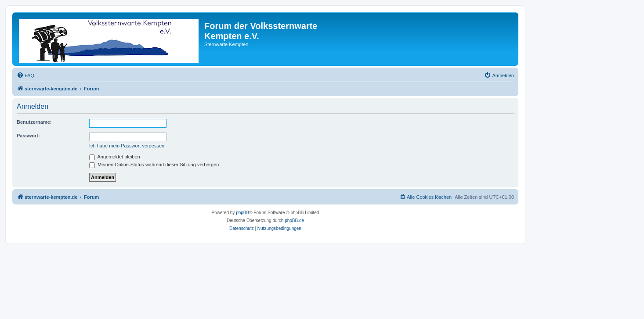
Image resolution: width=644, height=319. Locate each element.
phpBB (242, 213)
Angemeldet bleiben (115, 157)
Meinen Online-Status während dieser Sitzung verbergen (154, 165)
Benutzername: (34, 122)
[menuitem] (25, 75)
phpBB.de (294, 220)
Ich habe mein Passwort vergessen (127, 146)
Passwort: (28, 136)
